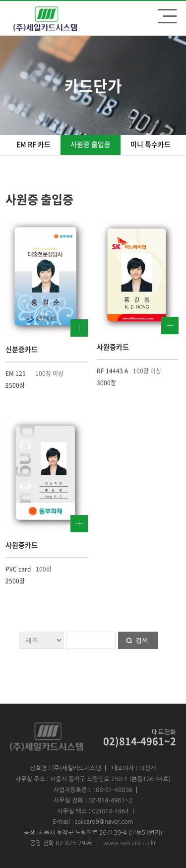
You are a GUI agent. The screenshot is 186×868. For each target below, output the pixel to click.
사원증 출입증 (91, 144)
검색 (142, 640)
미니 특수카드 (151, 144)
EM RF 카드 (33, 144)
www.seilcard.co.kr (130, 843)
